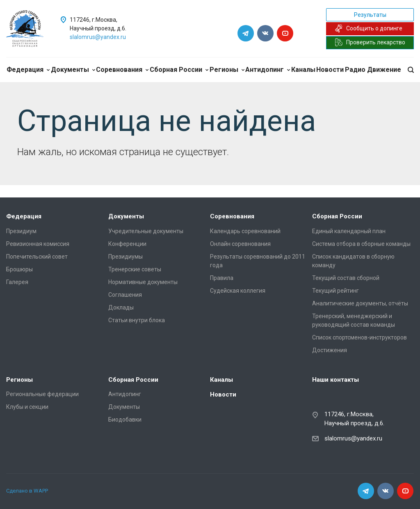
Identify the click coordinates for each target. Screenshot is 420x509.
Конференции (127, 244)
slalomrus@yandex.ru (98, 37)
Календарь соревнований (245, 231)
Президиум (21, 231)
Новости (330, 70)
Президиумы (126, 257)
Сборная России (179, 70)
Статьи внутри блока (137, 320)
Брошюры (19, 269)
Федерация (28, 70)
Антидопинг (268, 70)
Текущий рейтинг (336, 291)
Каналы (303, 70)
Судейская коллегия (238, 291)
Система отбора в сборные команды (361, 244)
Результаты (370, 15)
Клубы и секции (27, 407)
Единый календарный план (349, 231)
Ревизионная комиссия (38, 244)
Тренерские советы (135, 269)
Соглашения (125, 295)
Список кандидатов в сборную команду (353, 261)
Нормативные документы (143, 282)
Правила (222, 278)
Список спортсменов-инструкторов (360, 337)
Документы (73, 70)
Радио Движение (373, 70)
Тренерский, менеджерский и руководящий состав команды (354, 320)
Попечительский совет (37, 257)
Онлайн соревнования (240, 244)
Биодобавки (125, 420)
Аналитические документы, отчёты (360, 303)
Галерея (17, 282)
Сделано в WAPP (27, 491)
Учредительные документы (146, 231)
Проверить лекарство (370, 42)
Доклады (121, 307)
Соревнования (122, 70)
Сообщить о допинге (369, 28)
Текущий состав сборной (346, 278)
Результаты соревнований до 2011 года (258, 261)
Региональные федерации (42, 394)
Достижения (330, 350)
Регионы (227, 70)
